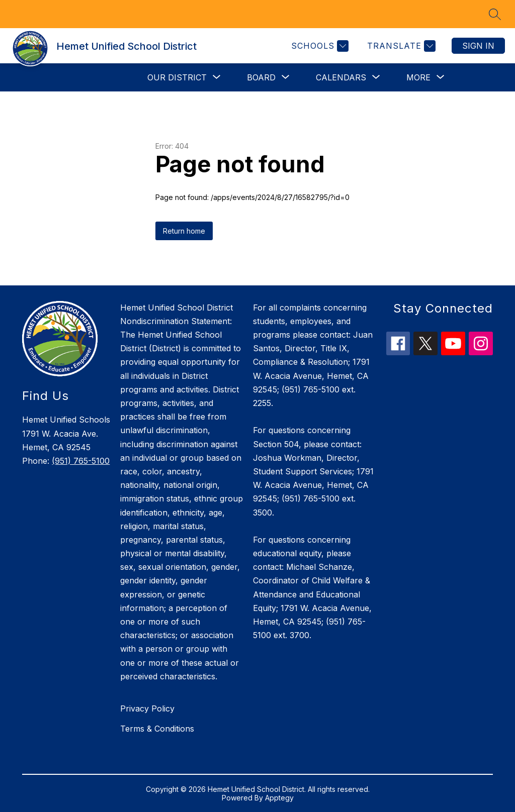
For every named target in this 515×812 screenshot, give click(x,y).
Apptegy (279, 798)
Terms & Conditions (157, 729)
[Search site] (495, 14)
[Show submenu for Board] (261, 77)
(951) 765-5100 (81, 461)
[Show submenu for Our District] (177, 77)
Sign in (478, 46)
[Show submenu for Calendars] (341, 77)
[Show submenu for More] (418, 77)
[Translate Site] (400, 46)
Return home (184, 231)
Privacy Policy (147, 708)
